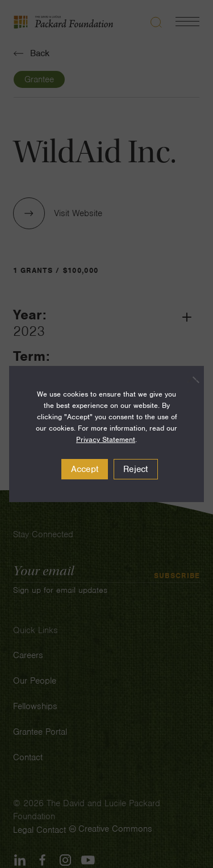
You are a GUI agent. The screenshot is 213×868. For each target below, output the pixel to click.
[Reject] (190, 380)
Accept (85, 469)
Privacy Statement (106, 439)
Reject (136, 469)
